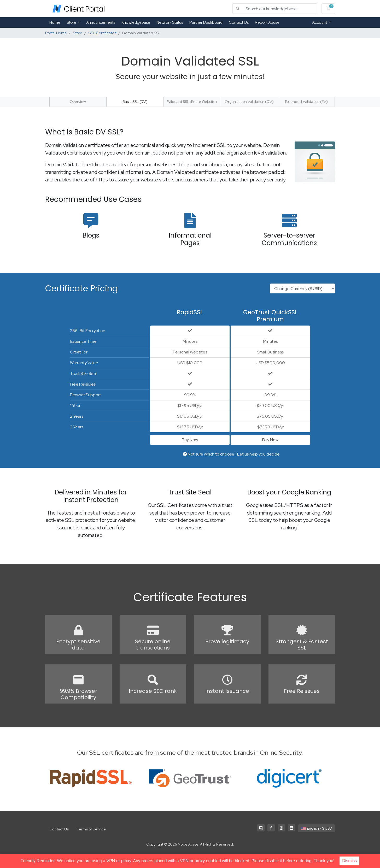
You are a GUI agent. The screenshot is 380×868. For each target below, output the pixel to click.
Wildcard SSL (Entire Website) (192, 102)
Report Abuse (267, 22)
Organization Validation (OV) (249, 102)
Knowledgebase (136, 22)
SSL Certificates (102, 33)
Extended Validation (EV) (306, 102)
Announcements (101, 22)
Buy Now (190, 440)
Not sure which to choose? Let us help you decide (231, 454)
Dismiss (349, 861)
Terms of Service (91, 829)
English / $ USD (317, 828)
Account (320, 22)
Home (55, 22)
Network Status (170, 22)
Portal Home (56, 33)
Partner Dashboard (206, 22)
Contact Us (239, 22)
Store (72, 22)
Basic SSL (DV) (135, 102)
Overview (78, 102)
